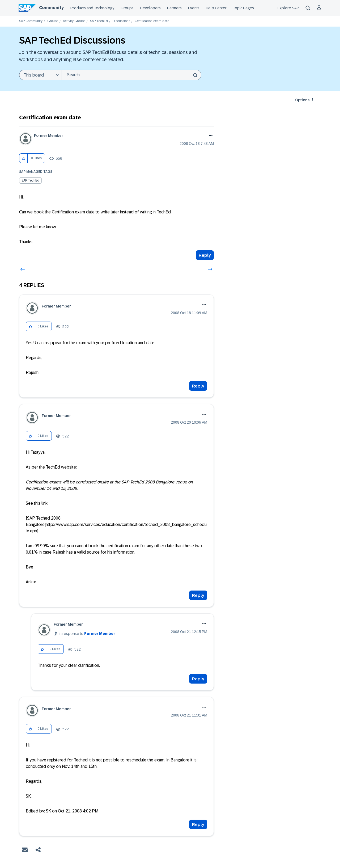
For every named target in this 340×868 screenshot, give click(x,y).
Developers (150, 8)
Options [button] (302, 100)
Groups (127, 8)
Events (194, 8)
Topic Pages (243, 8)
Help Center (216, 8)
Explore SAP (288, 8)
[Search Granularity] (40, 75)
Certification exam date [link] (152, 21)
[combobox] (131, 75)
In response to (87, 634)
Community (51, 8)
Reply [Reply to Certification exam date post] (205, 255)
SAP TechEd (99, 21)
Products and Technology (92, 8)
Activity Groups (74, 21)
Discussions (121, 21)
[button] (24, 158)
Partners (174, 8)
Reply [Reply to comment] (198, 386)
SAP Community (31, 21)
